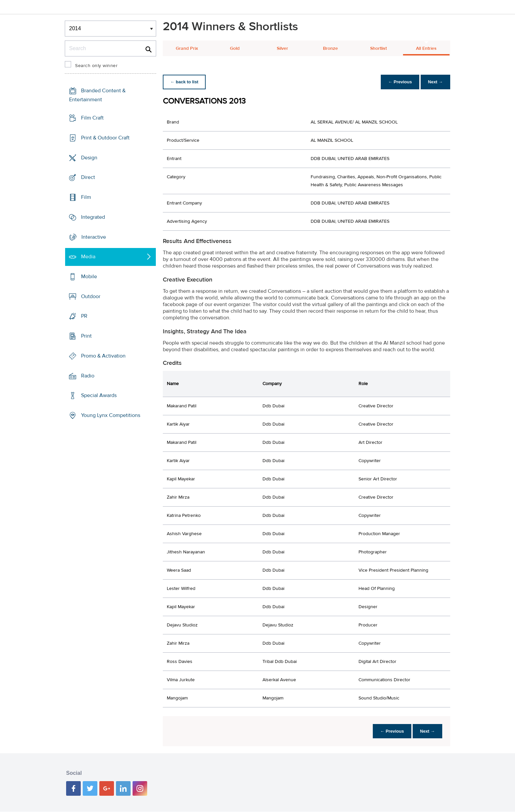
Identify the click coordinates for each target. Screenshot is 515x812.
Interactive (94, 237)
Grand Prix (187, 48)
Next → (435, 82)
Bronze (330, 48)
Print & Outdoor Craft (105, 138)
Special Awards (99, 395)
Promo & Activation (103, 356)
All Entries (426, 48)
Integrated (93, 217)
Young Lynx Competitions (111, 415)
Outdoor (91, 296)
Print (86, 336)
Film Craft (92, 118)
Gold (235, 48)
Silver (282, 48)
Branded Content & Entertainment (97, 95)
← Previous (398, 82)
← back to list (185, 82)
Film (86, 197)
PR (84, 316)
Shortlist (378, 48)
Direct (88, 177)
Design (89, 157)
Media (88, 257)
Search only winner (96, 66)
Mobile (89, 277)
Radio (88, 376)
